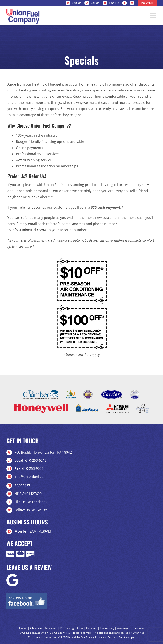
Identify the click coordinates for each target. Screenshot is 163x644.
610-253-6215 (30, 460)
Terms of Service (118, 637)
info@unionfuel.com (28, 230)
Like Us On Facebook (31, 502)
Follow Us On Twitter (31, 510)
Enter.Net (138, 633)
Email (114, 3)
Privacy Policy (94, 637)
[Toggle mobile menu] (153, 16)
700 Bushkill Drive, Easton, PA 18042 (43, 452)
